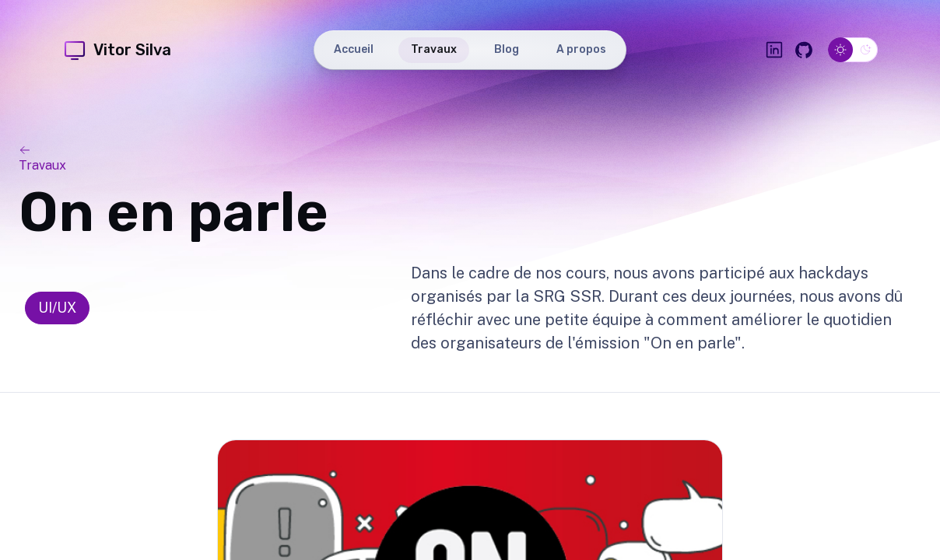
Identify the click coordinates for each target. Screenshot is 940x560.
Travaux (434, 49)
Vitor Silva (117, 50)
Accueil (354, 49)
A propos (581, 49)
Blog (507, 49)
